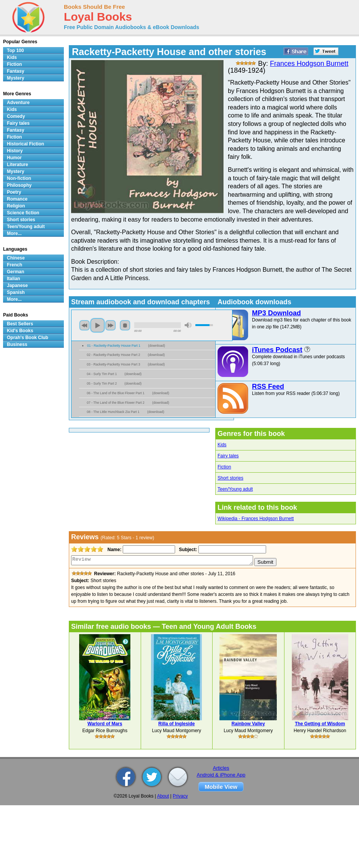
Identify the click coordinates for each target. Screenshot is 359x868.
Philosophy (19, 185)
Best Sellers (20, 324)
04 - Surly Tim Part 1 (102, 374)
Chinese (16, 258)
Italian (14, 279)
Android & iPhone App (221, 775)
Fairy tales (228, 456)
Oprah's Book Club (28, 338)
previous (84, 325)
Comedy (16, 116)
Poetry (14, 192)
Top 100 (15, 51)
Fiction (224, 467)
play (97, 325)
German (15, 272)
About (163, 796)
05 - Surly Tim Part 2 (102, 383)
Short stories (230, 478)
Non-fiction (19, 178)
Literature (17, 165)
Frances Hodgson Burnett (309, 64)
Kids (222, 445)
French (15, 265)
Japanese (17, 286)
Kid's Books (20, 331)
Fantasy (15, 71)
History (15, 151)
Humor (14, 158)
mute (188, 325)
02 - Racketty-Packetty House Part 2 (114, 355)
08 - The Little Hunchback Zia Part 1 (113, 412)
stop (125, 325)
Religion (16, 206)
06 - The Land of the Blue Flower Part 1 (116, 393)
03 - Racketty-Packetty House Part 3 (114, 364)
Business (17, 344)
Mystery (15, 78)
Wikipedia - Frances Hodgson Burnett (256, 519)
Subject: (187, 550)
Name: (114, 550)
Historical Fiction (25, 144)
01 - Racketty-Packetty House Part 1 (114, 346)
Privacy (180, 796)
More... (14, 233)
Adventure (18, 103)
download (157, 346)
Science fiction (23, 213)
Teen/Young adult (235, 489)
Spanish (16, 292)
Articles (221, 768)
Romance (17, 199)
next (110, 325)
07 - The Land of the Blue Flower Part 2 (116, 403)
